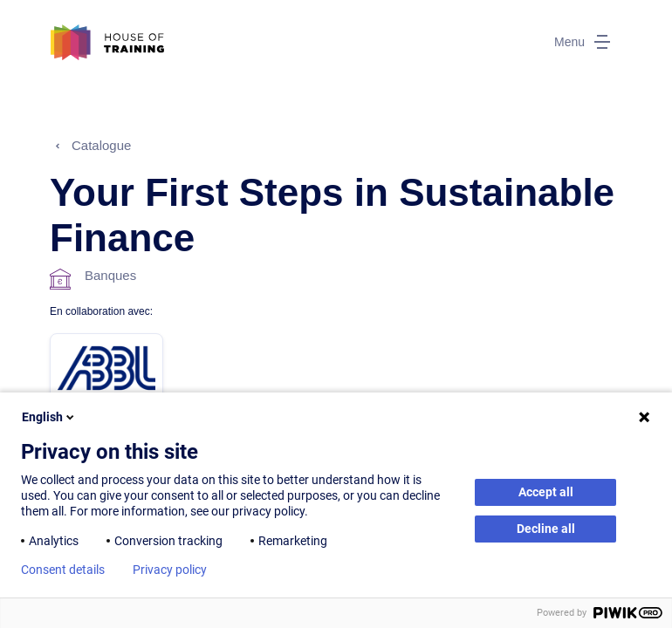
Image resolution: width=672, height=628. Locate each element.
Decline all (546, 529)
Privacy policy (170, 570)
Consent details (63, 570)
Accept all (546, 492)
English (49, 417)
